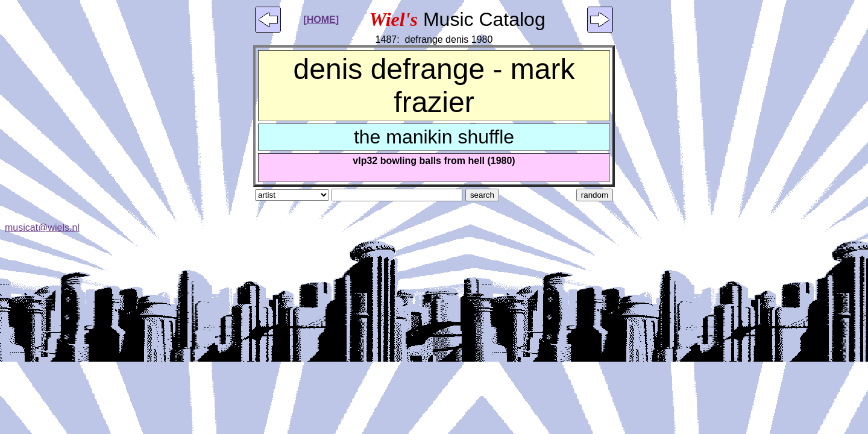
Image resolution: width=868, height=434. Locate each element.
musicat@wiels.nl (42, 228)
